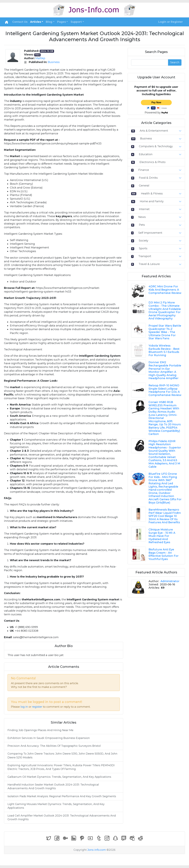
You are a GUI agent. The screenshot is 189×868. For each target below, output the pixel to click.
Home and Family (152, 201)
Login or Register (171, 22)
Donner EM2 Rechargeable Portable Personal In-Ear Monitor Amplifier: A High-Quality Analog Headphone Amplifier (165, 370)
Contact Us (20, 22)
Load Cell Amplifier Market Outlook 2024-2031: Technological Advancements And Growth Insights (62, 817)
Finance (144, 170)
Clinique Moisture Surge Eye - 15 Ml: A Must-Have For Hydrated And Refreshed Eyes (162, 536)
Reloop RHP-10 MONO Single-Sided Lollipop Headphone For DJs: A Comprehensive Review (165, 390)
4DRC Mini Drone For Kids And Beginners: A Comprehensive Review (165, 290)
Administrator (170, 581)
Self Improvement (150, 233)
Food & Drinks (148, 178)
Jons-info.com (97, 850)
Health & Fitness (152, 194)
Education (146, 154)
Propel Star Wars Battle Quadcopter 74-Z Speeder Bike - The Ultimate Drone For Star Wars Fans (165, 332)
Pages (61, 22)
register (37, 707)
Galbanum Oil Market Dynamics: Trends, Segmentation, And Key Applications (59, 777)
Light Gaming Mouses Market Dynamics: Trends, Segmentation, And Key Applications (56, 806)
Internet (144, 209)
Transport (145, 256)
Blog (49, 22)
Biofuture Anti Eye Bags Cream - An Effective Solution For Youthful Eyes (164, 554)
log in (24, 707)
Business (54, 62)
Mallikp (40, 58)
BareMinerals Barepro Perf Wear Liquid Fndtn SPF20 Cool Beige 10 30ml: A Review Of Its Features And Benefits (165, 516)
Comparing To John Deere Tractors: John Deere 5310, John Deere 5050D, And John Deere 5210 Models (62, 756)
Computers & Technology (156, 146)
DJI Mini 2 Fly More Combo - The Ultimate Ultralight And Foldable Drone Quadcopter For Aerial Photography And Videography (165, 311)
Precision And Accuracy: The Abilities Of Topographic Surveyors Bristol (54, 746)
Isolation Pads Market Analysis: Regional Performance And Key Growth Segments (62, 796)
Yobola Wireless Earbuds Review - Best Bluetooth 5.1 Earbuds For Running (164, 350)
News (142, 217)
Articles (36, 22)
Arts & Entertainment (154, 131)
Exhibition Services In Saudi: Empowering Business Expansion (49, 738)
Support (76, 22)
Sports (143, 248)
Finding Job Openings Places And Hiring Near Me (40, 730)
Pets (142, 225)
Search (175, 62)
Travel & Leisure (149, 264)
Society (144, 241)
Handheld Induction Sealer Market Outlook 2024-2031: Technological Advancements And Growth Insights (53, 786)
